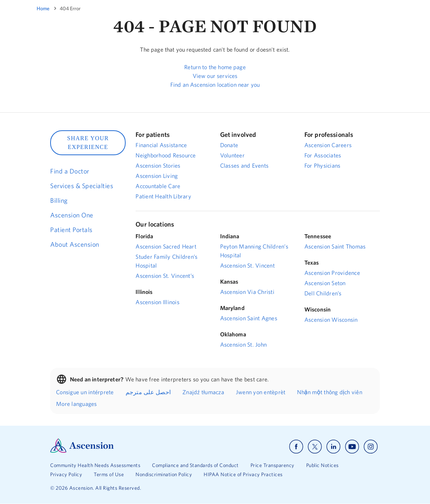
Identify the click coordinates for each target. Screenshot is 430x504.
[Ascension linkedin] (333, 447)
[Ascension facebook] (296, 447)
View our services (215, 76)
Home (43, 8)
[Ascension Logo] (82, 451)
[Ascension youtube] (352, 447)
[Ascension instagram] (371, 447)
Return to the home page (215, 67)
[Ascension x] (315, 447)
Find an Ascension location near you (215, 85)
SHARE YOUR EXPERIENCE (88, 143)
